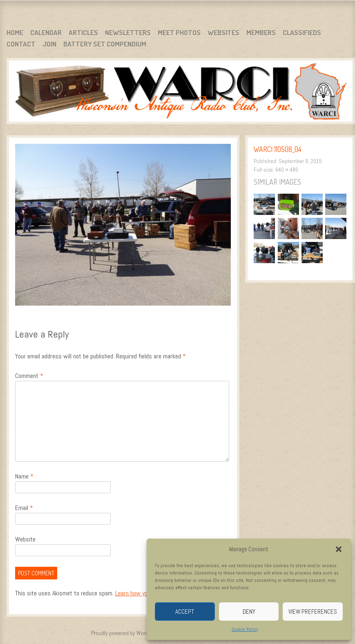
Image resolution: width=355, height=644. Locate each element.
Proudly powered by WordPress (126, 633)
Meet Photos (179, 32)
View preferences (313, 612)
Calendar (46, 32)
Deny (249, 612)
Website (25, 539)
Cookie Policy (245, 629)
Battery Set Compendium (105, 44)
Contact (21, 44)
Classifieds (302, 32)
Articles (83, 32)
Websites (223, 32)
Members (261, 32)
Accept (185, 612)
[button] (339, 549)
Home (15, 32)
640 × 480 (287, 170)
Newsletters (128, 32)
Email (24, 508)
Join (49, 44)
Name (24, 476)
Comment (29, 376)
